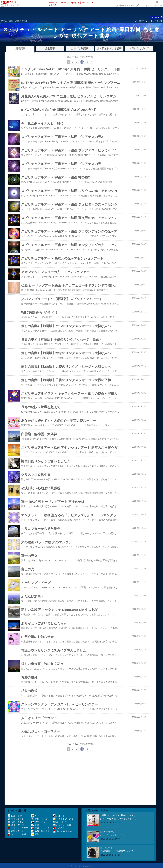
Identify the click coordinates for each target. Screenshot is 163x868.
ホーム (4, 21)
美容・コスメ (16, 822)
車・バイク (60, 822)
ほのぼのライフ (107, 848)
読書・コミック (41, 828)
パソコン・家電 (62, 825)
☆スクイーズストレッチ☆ (112, 835)
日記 (11, 21)
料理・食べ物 (16, 831)
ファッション (16, 819)
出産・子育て (16, 816)
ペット (36, 816)
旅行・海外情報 (41, 831)
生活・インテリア (12, 5)
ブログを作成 (146, 6)
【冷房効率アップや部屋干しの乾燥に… (119, 851)
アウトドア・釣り (63, 819)
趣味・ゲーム (39, 819)
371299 (155, 17)
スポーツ (59, 816)
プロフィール (21, 21)
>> (124, 6)
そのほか (59, 828)
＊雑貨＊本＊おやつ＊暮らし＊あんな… (119, 815)
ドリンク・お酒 (17, 834)
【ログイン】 (156, 21)
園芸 (35, 834)
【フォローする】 (141, 21)
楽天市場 (158, 6)
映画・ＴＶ (38, 822)
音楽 (35, 825)
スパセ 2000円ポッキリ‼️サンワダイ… (118, 819)
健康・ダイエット (18, 825)
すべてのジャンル (63, 831)
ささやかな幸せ (107, 831)
